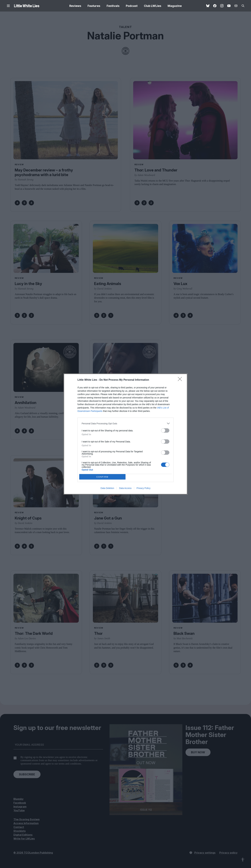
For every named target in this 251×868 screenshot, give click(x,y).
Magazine (175, 6)
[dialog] (125, 434)
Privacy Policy (144, 488)
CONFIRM (102, 477)
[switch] (165, 430)
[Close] (181, 380)
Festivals (113, 6)
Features (94, 6)
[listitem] (125, 423)
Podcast (132, 6)
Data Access (125, 488)
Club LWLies (153, 6)
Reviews (75, 6)
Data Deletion (107, 488)
